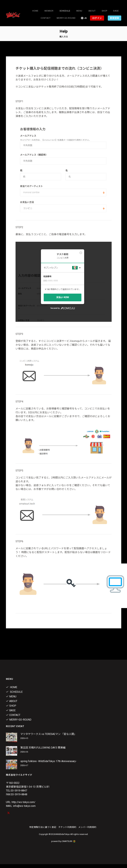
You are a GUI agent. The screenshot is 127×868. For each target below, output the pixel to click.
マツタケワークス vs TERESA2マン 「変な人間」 (48, 734)
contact (46, 18)
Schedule (14, 692)
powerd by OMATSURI (64, 841)
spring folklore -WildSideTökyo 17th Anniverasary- (49, 761)
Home (35, 11)
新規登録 (115, 18)
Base (116, 11)
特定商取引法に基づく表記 (43, 827)
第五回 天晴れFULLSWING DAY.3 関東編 (43, 748)
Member (49, 11)
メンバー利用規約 (87, 827)
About (92, 11)
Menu (79, 11)
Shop (104, 11)
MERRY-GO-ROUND (66, 18)
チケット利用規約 (67, 827)
